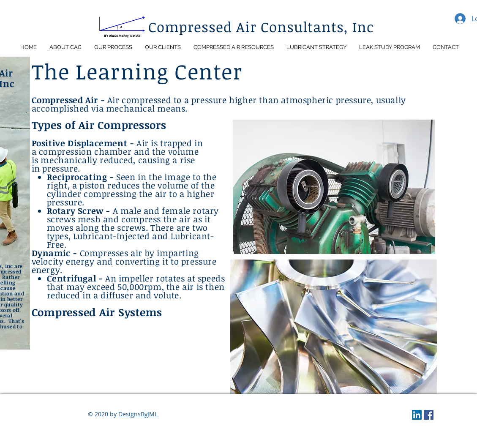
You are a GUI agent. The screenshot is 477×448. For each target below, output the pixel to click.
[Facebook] (429, 415)
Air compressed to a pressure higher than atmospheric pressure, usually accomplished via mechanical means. (219, 104)
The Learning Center (137, 71)
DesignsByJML (138, 414)
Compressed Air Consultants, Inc (261, 27)
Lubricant (93, 236)
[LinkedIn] (417, 415)
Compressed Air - (70, 100)
